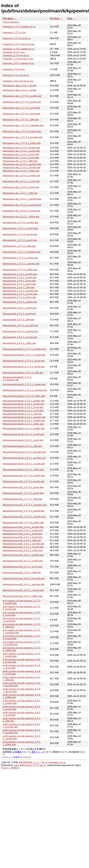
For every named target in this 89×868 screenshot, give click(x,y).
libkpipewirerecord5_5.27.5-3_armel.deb (23, 487)
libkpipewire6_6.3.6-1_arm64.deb (20, 278)
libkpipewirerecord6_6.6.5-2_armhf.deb (23, 567)
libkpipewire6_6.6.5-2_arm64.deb (20, 308)
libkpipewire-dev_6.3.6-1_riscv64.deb (22, 168)
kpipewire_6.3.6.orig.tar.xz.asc (18, 59)
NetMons (15, 768)
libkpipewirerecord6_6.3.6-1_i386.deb (22, 540)
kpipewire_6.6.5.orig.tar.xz (16, 75)
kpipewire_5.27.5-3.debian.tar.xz (19, 27)
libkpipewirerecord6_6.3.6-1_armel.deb (22, 534)
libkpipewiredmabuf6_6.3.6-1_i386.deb (22, 414)
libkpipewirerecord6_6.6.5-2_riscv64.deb (23, 590)
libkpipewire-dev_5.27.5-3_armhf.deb (21, 114)
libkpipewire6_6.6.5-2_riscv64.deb (20, 337)
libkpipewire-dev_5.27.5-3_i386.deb (21, 120)
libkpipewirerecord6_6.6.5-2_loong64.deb (24, 578)
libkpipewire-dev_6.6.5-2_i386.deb (20, 193)
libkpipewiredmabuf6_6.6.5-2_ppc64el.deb (24, 458)
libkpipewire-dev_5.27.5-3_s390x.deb (22, 143)
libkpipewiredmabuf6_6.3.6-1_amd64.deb (24, 401)
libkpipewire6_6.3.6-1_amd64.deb (20, 274)
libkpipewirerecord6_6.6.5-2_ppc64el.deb (24, 584)
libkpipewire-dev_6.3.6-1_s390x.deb (21, 171)
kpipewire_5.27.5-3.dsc (14, 32)
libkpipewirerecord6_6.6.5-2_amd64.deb (23, 555)
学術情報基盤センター (30, 762)
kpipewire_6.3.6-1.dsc (14, 52)
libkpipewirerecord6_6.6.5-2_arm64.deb (23, 561)
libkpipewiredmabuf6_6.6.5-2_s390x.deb (23, 470)
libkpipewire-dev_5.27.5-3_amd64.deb (22, 96)
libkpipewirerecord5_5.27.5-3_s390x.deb (23, 523)
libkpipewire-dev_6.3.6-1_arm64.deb (21, 151)
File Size (54, 18)
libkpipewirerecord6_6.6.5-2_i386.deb (22, 573)
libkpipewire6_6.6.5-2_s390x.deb (19, 343)
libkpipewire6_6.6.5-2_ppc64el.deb (20, 331)
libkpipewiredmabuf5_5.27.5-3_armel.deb (24, 361)
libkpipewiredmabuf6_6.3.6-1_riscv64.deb (24, 421)
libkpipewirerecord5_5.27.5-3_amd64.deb (24, 476)
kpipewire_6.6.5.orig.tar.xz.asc (18, 81)
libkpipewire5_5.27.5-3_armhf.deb (20, 240)
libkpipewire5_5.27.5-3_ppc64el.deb (21, 264)
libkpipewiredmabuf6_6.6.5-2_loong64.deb (24, 452)
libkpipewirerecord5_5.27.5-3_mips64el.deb (25, 505)
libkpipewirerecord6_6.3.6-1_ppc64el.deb (24, 544)
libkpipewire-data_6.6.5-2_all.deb (19, 90)
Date (70, 18)
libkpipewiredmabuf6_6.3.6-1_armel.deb (23, 407)
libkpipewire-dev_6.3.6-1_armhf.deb (21, 158)
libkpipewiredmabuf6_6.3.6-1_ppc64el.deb (24, 417)
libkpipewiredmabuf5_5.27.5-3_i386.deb (23, 373)
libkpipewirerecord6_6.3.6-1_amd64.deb (23, 527)
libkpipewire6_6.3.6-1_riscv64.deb (20, 294)
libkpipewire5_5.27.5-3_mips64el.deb (22, 252)
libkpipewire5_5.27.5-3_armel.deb (20, 234)
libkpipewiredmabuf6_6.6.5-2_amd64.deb (24, 429)
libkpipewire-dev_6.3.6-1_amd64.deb (21, 148)
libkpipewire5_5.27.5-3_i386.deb (19, 246)
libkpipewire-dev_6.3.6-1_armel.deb (21, 154)
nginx (17, 765)
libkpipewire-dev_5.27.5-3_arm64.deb (22, 102)
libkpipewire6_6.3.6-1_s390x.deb (19, 297)
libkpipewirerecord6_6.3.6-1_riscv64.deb (23, 547)
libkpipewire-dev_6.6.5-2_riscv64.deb (22, 211)
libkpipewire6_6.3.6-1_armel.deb (19, 281)
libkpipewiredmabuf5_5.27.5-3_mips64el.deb (17, 379)
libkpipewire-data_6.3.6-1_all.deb (19, 86)
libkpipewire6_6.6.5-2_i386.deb (19, 320)
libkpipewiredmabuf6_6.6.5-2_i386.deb (22, 446)
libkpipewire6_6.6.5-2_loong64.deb (20, 326)
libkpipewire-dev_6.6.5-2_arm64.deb (21, 181)
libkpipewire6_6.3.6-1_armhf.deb (19, 284)
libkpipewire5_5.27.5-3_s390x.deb (20, 270)
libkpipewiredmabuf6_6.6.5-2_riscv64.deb (24, 464)
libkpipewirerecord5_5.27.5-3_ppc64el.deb (24, 517)
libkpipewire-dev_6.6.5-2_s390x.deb (21, 217)
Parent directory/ (11, 22)
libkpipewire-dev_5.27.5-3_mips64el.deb (23, 125)
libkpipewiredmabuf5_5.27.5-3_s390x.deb (24, 396)
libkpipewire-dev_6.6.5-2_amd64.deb (21, 176)
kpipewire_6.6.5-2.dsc (14, 69)
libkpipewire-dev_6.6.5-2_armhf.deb (21, 187)
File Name (8, 18)
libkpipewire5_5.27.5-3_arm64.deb (20, 228)
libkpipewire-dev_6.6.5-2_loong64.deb (22, 199)
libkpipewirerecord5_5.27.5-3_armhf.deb (23, 493)
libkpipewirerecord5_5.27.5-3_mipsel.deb (24, 511)
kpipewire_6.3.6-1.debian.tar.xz (18, 49)
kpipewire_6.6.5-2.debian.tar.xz (18, 63)
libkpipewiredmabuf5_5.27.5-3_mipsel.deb (24, 384)
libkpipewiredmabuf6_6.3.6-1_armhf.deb (23, 411)
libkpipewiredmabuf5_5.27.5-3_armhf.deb (24, 367)
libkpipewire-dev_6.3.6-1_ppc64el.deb (22, 164)
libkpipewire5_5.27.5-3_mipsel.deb (20, 258)
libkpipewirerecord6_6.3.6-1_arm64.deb (23, 530)
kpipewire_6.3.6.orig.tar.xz (16, 55)
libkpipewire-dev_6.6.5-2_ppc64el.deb (22, 205)
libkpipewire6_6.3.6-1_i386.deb (19, 288)
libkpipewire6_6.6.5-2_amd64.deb (20, 302)
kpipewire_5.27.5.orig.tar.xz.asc (19, 44)
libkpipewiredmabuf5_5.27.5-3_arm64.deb (24, 355)
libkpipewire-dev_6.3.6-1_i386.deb (20, 161)
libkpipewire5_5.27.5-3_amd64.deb (20, 223)
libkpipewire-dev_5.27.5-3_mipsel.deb (22, 131)
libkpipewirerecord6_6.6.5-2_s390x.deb (23, 596)
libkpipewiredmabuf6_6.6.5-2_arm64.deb (23, 434)
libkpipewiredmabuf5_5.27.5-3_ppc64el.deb (25, 390)
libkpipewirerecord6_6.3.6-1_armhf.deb (23, 537)
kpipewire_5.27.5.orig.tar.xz (17, 38)
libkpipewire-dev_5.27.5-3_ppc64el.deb (23, 137)
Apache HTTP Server (35, 765)
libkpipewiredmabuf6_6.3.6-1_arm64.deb (23, 404)
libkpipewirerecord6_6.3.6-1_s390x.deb (23, 550)
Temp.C (5, 768)
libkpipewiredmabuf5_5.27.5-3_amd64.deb (24, 349)
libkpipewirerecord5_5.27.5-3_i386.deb (22, 499)
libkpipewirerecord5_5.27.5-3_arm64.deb (23, 481)
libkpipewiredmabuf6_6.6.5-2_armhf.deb (23, 440)
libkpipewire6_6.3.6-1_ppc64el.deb (20, 291)
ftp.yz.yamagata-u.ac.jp (54, 762)
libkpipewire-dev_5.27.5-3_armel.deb (21, 108)
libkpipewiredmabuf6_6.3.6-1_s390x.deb (23, 424)
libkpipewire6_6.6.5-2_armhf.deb (19, 314)
